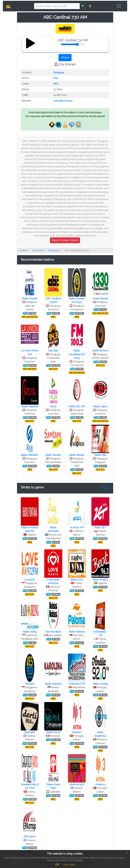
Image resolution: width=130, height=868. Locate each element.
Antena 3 (100, 784)
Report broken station (65, 240)
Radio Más (100, 455)
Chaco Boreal (100, 298)
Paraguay (59, 72)
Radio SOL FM (77, 406)
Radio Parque (77, 455)
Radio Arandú (30, 298)
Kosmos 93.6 (77, 784)
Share (65, 57)
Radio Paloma (77, 632)
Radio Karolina (53, 684)
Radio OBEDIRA (30, 455)
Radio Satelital (30, 406)
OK (57, 865)
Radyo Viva (77, 580)
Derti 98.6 (30, 732)
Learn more (69, 865)
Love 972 (30, 580)
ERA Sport (30, 836)
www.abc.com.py (63, 101)
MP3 (56, 84)
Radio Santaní (53, 455)
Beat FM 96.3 (100, 580)
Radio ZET (100, 527)
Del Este (53, 351)
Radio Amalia (100, 684)
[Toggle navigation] (119, 6)
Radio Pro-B (53, 732)
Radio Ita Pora (100, 351)
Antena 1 (77, 732)
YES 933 (30, 684)
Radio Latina (100, 406)
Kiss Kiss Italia (53, 632)
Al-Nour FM (77, 527)
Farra (53, 406)
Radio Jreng (30, 632)
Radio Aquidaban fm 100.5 (77, 354)
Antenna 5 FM (77, 684)
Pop (56, 78)
